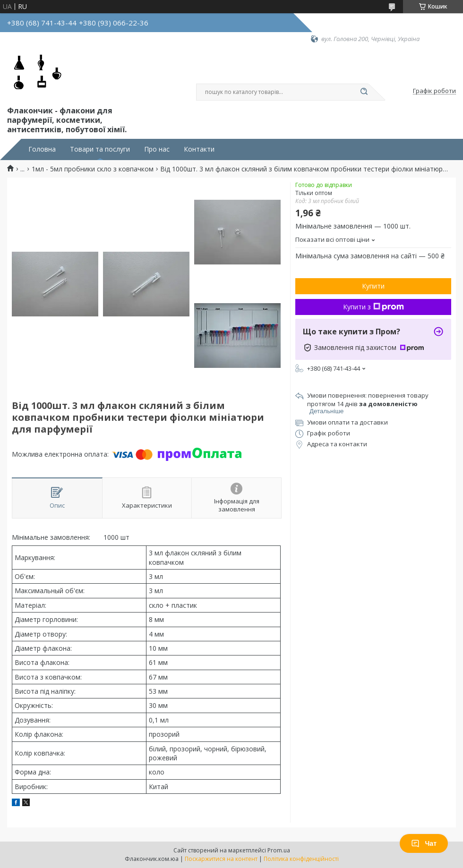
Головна (42, 149)
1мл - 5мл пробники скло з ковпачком (93, 169)
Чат (424, 843)
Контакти (199, 149)
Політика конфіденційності (301, 859)
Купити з (373, 307)
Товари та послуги (100, 149)
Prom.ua (279, 850)
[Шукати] (364, 92)
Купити (373, 286)
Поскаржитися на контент (221, 859)
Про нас (157, 149)
